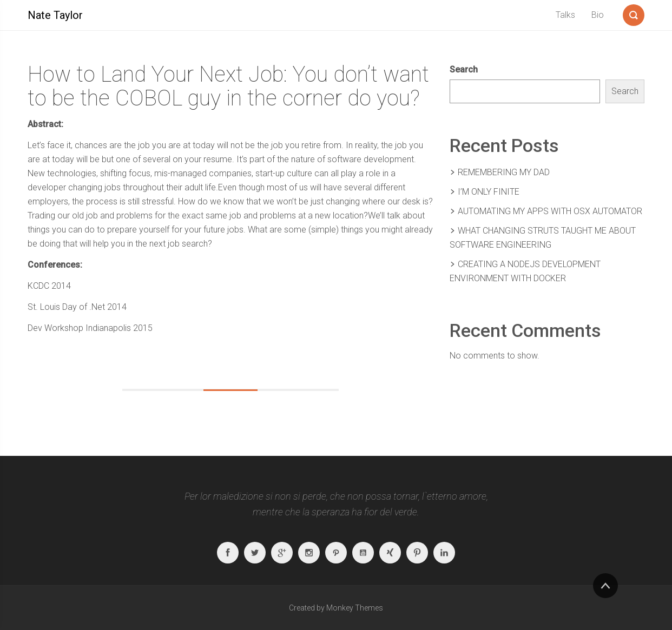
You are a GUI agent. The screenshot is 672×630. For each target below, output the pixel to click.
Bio (598, 15)
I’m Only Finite (489, 192)
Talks (565, 15)
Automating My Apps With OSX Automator (550, 211)
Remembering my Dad (504, 172)
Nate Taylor (55, 15)
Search (464, 69)
